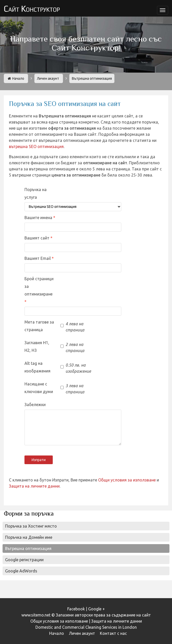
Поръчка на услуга (36, 193)
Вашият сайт (37, 238)
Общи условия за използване (127, 480)
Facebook (76, 609)
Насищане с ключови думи (39, 388)
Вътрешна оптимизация (28, 548)
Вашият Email (38, 258)
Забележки (35, 405)
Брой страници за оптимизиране (39, 286)
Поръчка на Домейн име (29, 537)
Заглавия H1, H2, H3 (37, 346)
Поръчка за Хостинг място (31, 526)
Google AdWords (21, 571)
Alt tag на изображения (37, 367)
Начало (16, 78)
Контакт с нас (113, 633)
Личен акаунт (48, 78)
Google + (96, 609)
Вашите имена (39, 218)
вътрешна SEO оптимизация (36, 146)
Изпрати (39, 460)
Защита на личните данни (34, 486)
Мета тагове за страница (39, 326)
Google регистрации (24, 560)
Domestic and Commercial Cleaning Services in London (86, 627)
